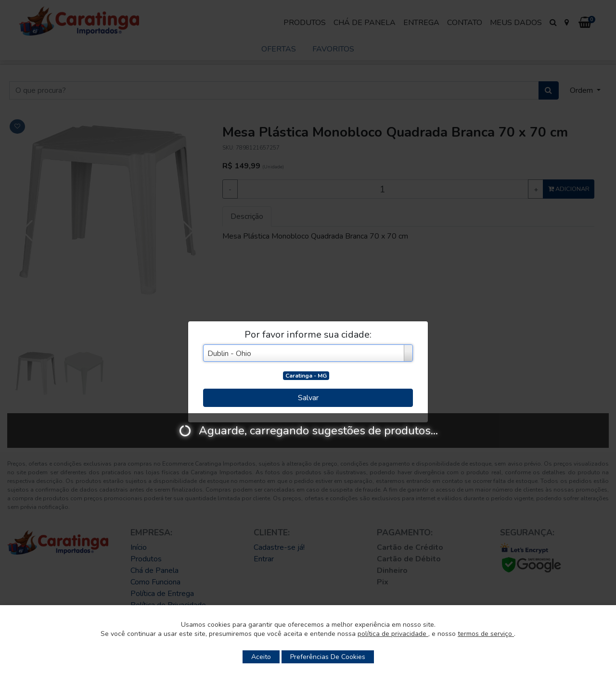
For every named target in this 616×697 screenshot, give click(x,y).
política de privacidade (393, 634)
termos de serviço (486, 634)
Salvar (308, 398)
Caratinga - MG (306, 376)
